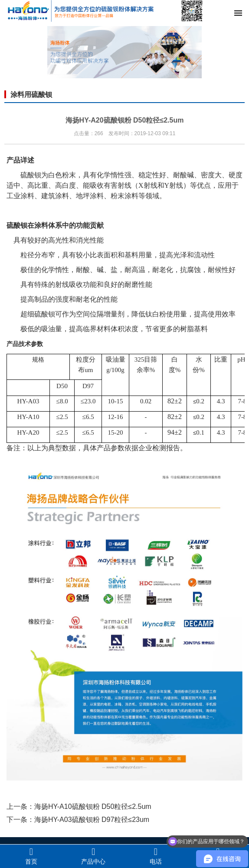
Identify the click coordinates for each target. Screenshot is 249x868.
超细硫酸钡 (38, 314)
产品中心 (94, 856)
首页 (31, 856)
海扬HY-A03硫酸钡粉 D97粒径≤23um (92, 820)
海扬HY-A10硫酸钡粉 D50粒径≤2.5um (93, 806)
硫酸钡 (31, 175)
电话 (156, 856)
